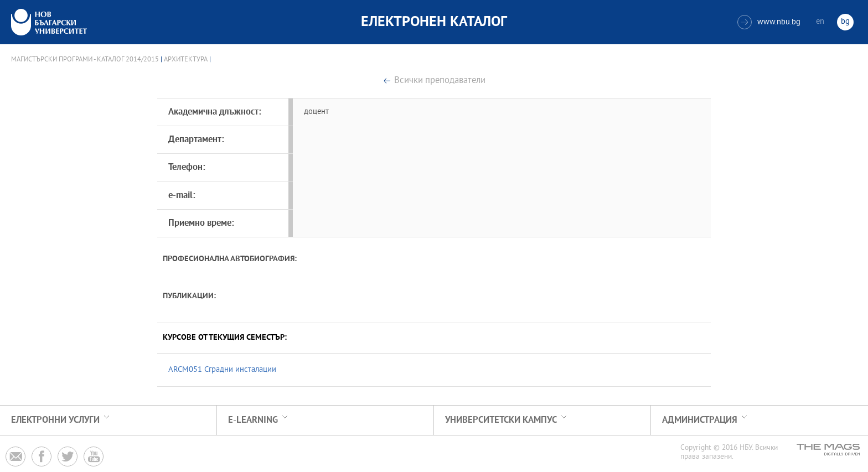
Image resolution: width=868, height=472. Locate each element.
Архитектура (186, 60)
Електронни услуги (55, 420)
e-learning (253, 420)
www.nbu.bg (769, 22)
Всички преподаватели (440, 81)
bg (845, 22)
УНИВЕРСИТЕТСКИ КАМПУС (501, 420)
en (820, 22)
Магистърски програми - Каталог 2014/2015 (85, 60)
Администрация (700, 420)
